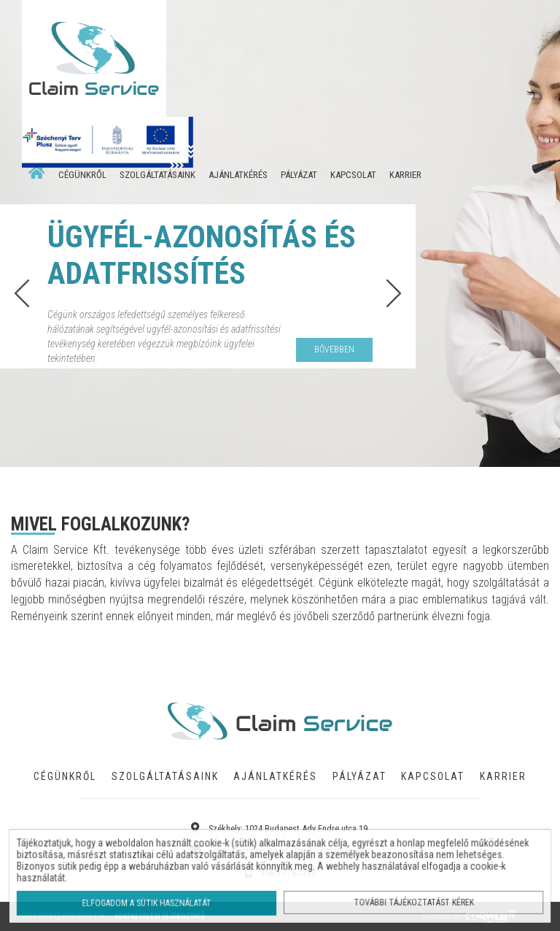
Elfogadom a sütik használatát (151, 902)
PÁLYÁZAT (299, 175)
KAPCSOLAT (353, 175)
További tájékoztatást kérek (409, 901)
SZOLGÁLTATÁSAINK (157, 175)
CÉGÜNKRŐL (82, 175)
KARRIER (405, 175)
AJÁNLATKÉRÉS (238, 175)
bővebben (334, 349)
